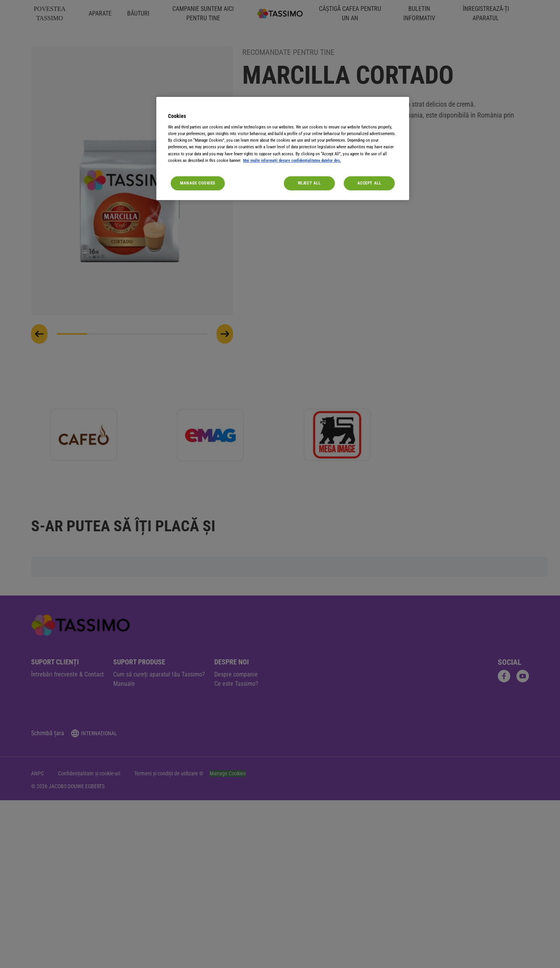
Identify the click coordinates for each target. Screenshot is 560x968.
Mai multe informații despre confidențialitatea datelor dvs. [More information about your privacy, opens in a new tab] (292, 160)
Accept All (369, 183)
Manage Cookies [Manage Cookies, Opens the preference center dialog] (198, 183)
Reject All (309, 183)
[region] (283, 148)
